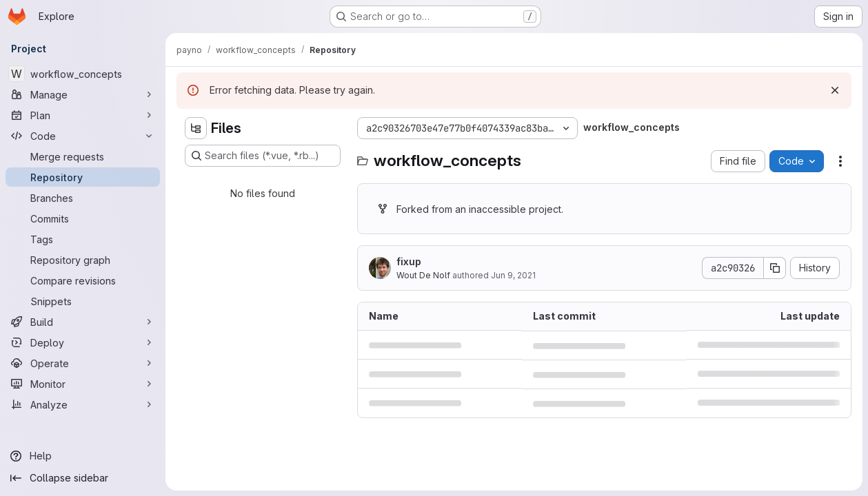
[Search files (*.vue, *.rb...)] (263, 156)
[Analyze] (83, 404)
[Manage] (83, 94)
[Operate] (83, 363)
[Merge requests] (83, 156)
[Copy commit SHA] (775, 268)
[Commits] (83, 218)
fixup (409, 261)
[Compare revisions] (83, 280)
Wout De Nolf (423, 275)
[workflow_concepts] (83, 74)
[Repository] (83, 177)
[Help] (83, 456)
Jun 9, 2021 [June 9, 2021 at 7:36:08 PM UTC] (513, 275)
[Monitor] (83, 384)
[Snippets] (83, 301)
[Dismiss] (835, 90)
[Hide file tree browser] (196, 128)
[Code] (83, 136)
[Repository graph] (83, 260)
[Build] (83, 322)
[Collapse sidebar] (83, 478)
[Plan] (83, 115)
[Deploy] (83, 342)
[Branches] (83, 198)
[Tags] (83, 239)
